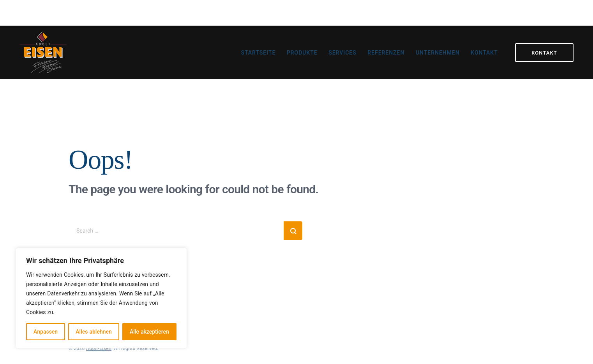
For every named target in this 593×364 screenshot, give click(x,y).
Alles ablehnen (94, 331)
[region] (101, 298)
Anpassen (46, 331)
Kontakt (544, 53)
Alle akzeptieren (149, 331)
